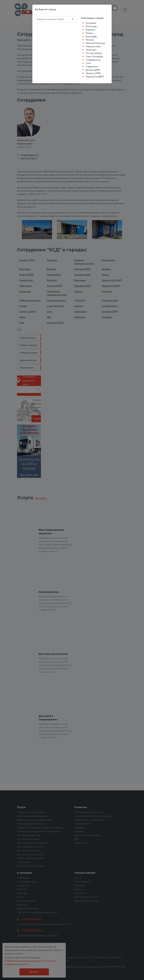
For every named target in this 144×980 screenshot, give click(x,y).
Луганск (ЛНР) (93, 73)
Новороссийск (93, 46)
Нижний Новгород (95, 43)
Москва (90, 40)
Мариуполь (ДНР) (95, 76)
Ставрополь (92, 66)
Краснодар (91, 36)
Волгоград (91, 26)
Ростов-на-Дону (94, 53)
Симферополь (93, 60)
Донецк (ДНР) (93, 70)
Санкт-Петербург (95, 56)
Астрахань (91, 23)
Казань (89, 33)
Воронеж (90, 30)
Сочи (88, 63)
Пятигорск (91, 50)
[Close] (115, 8)
